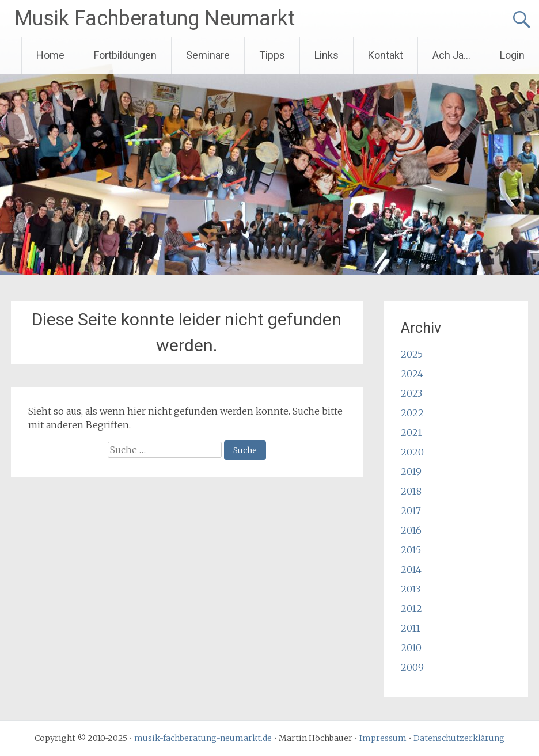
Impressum (383, 738)
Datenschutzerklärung (459, 738)
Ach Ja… (451, 55)
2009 (412, 667)
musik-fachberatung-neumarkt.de (203, 738)
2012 (411, 609)
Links (327, 55)
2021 (411, 432)
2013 (411, 589)
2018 (411, 491)
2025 (412, 354)
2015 (411, 550)
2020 (412, 452)
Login (512, 55)
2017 (411, 511)
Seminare (208, 55)
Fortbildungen (125, 55)
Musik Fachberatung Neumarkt (155, 18)
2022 (412, 413)
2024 (412, 374)
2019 (411, 472)
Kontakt (386, 55)
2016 (411, 530)
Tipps (272, 55)
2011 (411, 628)
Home (50, 55)
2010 (411, 648)
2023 (411, 393)
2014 (411, 569)
